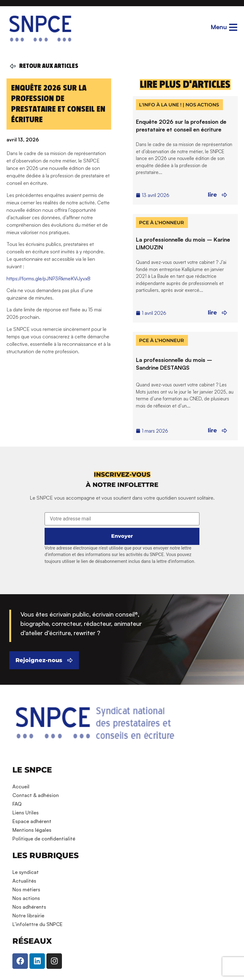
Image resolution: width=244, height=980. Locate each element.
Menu (219, 27)
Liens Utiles (26, 813)
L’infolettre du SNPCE (37, 924)
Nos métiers (26, 889)
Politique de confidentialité (44, 839)
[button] (122, 474)
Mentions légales (32, 830)
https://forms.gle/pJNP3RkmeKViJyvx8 (48, 278)
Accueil (21, 786)
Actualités (24, 881)
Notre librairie (28, 915)
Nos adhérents (29, 907)
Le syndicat (26, 872)
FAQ (17, 804)
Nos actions (26, 898)
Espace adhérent (32, 821)
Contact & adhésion (36, 795)
